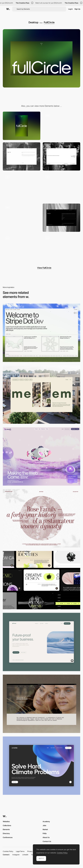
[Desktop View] (41, 766)
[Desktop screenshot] (41, 518)
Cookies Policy (8, 851)
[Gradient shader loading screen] (61, 248)
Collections (7, 825)
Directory (6, 833)
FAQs (45, 833)
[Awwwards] (8, 9)
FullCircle (49, 22)
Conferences (8, 837)
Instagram (16, 855)
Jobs (44, 825)
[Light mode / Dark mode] (22, 248)
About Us (46, 837)
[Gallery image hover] (22, 187)
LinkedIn (25, 855)
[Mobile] (22, 126)
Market (45, 829)
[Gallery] (61, 126)
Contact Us (47, 841)
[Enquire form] (61, 218)
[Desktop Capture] (41, 642)
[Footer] (61, 156)
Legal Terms (20, 851)
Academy (46, 821)
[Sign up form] (22, 156)
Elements (6, 829)
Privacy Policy (32, 851)
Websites (6, 821)
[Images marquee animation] (61, 187)
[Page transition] (22, 218)
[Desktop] (41, 333)
